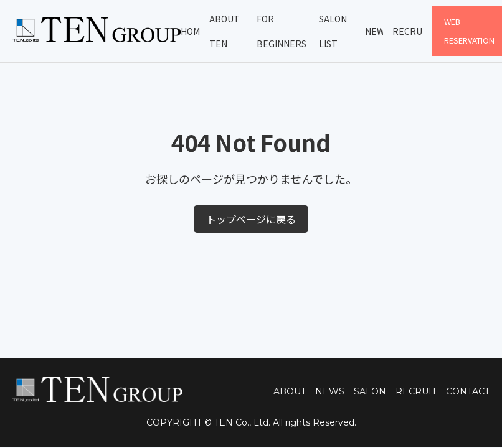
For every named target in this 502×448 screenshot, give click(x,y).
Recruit (407, 31)
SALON (370, 391)
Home (190, 31)
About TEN (225, 31)
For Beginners (282, 31)
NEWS (330, 391)
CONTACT (468, 391)
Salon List (333, 31)
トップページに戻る (251, 219)
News (374, 31)
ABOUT (290, 391)
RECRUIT (416, 391)
